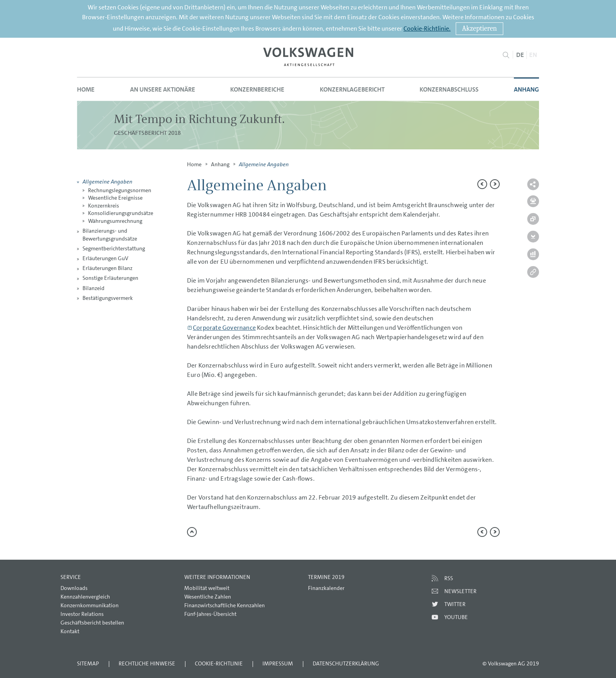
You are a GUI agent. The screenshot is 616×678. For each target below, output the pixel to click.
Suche (506, 55)
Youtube (456, 617)
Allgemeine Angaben (107, 181)
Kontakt (70, 631)
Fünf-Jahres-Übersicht (210, 614)
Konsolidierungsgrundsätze (121, 213)
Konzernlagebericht (352, 89)
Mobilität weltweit (207, 588)
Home (86, 89)
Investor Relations (82, 614)
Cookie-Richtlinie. (427, 28)
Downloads (74, 588)
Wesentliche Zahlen (208, 597)
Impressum (278, 663)
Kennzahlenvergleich (85, 597)
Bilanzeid (93, 288)
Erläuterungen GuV (105, 258)
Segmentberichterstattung (114, 248)
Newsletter (460, 591)
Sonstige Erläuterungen (110, 278)
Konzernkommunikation (90, 605)
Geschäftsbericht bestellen (92, 623)
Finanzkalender (326, 588)
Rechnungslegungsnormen (120, 190)
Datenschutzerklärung (346, 663)
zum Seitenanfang (192, 532)
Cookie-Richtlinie (219, 663)
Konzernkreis (104, 206)
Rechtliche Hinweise (147, 663)
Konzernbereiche (257, 89)
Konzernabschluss (449, 89)
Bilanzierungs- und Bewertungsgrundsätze (110, 235)
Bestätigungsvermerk (108, 298)
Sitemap (88, 663)
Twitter (455, 604)
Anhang (526, 89)
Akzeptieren (479, 28)
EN (533, 55)
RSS (449, 578)
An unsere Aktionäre (163, 89)
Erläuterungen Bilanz (107, 268)
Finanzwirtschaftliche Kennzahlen (225, 605)
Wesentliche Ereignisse (115, 198)
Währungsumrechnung (115, 221)
